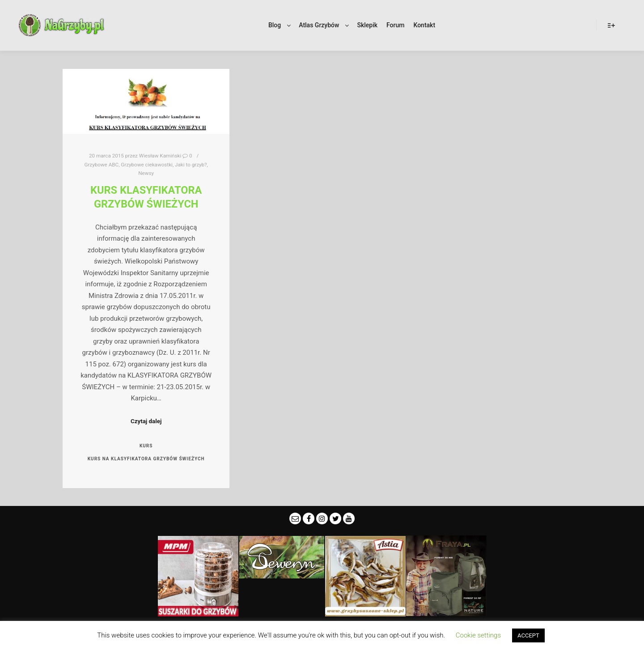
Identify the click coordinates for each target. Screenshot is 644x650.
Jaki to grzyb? (191, 165)
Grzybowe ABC (101, 165)
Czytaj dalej (146, 421)
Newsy (146, 173)
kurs (146, 446)
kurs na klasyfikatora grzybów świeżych (146, 459)
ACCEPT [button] (528, 635)
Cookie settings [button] (478, 635)
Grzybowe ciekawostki (147, 165)
